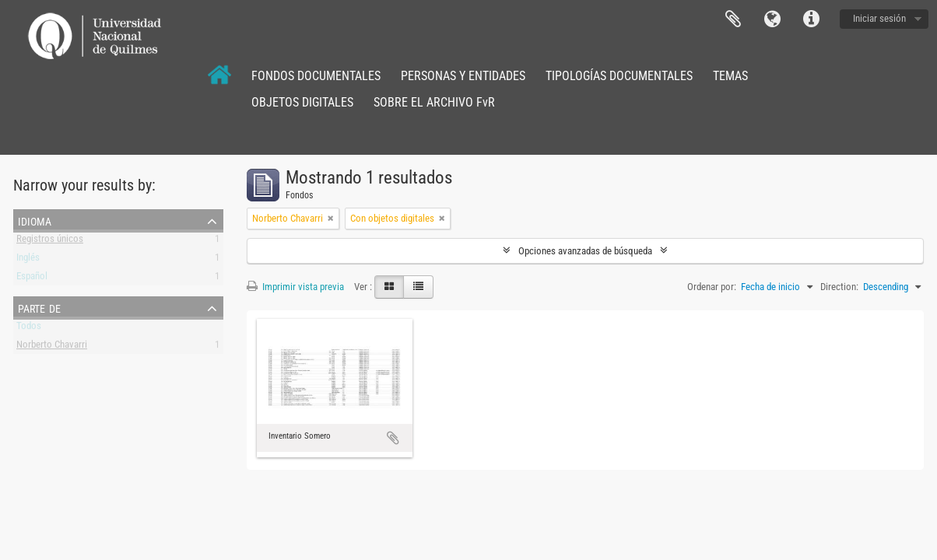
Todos (29, 329)
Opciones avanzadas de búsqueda (585, 251)
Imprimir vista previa (295, 287)
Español (32, 279)
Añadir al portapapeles (393, 438)
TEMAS (730, 76)
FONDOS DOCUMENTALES (316, 76)
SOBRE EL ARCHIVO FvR (434, 102)
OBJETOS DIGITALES (302, 102)
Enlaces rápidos (811, 19)
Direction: (839, 287)
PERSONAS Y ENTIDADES (463, 76)
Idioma (772, 19)
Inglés (28, 260)
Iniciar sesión (879, 18)
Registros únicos (50, 241)
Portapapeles (733, 19)
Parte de (39, 307)
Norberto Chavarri (52, 347)
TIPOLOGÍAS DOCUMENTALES (619, 76)
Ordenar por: (712, 287)
